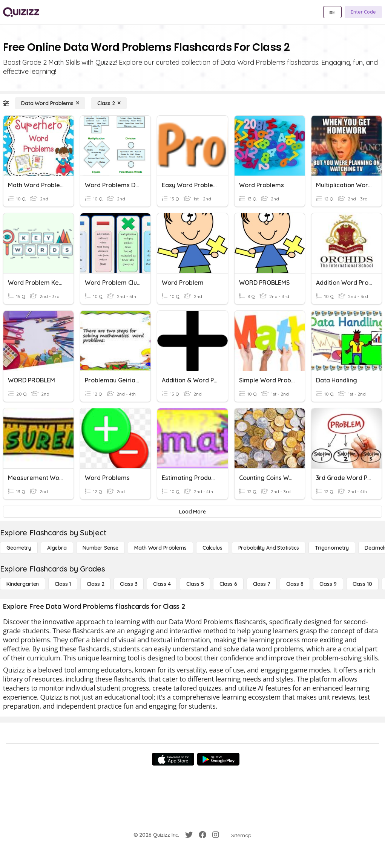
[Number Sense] (100, 548)
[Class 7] (262, 584)
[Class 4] (162, 584)
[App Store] (173, 759)
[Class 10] (362, 584)
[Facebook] (202, 835)
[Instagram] (216, 835)
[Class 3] (129, 584)
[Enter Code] (363, 12)
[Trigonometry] (332, 548)
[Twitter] (189, 835)
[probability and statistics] (269, 548)
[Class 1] (63, 584)
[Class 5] (195, 584)
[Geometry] (19, 548)
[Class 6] (228, 584)
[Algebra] (57, 548)
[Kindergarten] (23, 584)
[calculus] (212, 548)
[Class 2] (109, 103)
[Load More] (192, 512)
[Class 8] (295, 584)
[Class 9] (328, 584)
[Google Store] (218, 759)
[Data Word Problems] (50, 103)
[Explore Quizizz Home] (21, 12)
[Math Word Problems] (160, 548)
